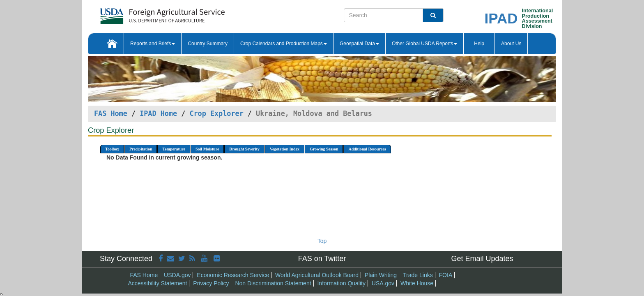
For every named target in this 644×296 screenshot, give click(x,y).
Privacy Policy (211, 283)
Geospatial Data (359, 44)
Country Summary (208, 44)
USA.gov (383, 283)
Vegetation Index (285, 149)
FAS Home (111, 113)
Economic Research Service (233, 275)
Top (322, 241)
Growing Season (324, 149)
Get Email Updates (482, 259)
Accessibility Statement (158, 283)
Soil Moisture (207, 149)
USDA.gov (177, 275)
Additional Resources (367, 149)
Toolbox (112, 149)
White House (417, 283)
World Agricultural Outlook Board (317, 275)
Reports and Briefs (153, 44)
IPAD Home (158, 113)
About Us (511, 44)
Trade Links (418, 275)
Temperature (174, 149)
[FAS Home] (142, 13)
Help (479, 44)
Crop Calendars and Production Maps (284, 44)
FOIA (446, 275)
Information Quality (341, 283)
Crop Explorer (216, 113)
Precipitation (141, 149)
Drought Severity (244, 149)
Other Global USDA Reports (424, 44)
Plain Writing (381, 275)
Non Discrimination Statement (273, 283)
